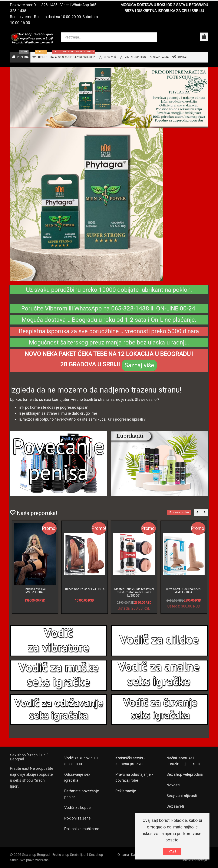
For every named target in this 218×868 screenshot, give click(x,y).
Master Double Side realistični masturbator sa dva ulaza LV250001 (134, 592)
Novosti (173, 785)
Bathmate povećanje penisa (82, 794)
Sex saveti (175, 806)
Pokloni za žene (77, 818)
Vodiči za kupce (77, 808)
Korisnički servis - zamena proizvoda (131, 761)
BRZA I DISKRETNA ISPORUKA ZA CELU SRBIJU (164, 11)
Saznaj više (139, 365)
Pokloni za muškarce (82, 829)
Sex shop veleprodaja (185, 774)
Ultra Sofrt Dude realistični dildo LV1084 (184, 591)
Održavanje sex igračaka (77, 777)
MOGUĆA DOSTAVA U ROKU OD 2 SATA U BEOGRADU (164, 5)
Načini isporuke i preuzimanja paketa (183, 761)
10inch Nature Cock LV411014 (85, 589)
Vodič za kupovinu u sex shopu (81, 761)
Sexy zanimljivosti (182, 796)
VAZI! (172, 851)
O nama (123, 855)
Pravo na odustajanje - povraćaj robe (134, 777)
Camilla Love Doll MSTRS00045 (35, 591)
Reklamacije (126, 791)
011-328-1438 (46, 5)
